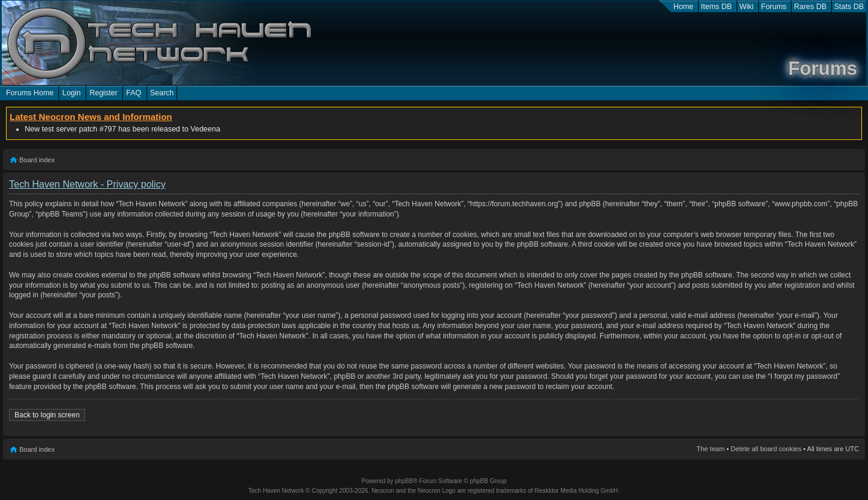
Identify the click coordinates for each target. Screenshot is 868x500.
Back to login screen (47, 415)
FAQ (134, 93)
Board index (37, 160)
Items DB (716, 7)
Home (683, 7)
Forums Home (30, 93)
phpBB (404, 481)
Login (71, 93)
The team (711, 449)
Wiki (747, 7)
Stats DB (849, 7)
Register (103, 93)
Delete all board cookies (766, 449)
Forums (774, 7)
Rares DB (810, 7)
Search (162, 93)
